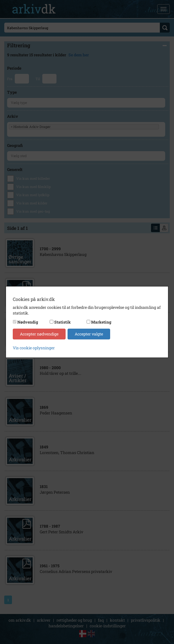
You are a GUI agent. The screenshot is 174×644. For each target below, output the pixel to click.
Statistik (62, 322)
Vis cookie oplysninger (34, 348)
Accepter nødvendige (39, 334)
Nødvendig (28, 322)
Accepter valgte (89, 334)
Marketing (101, 322)
